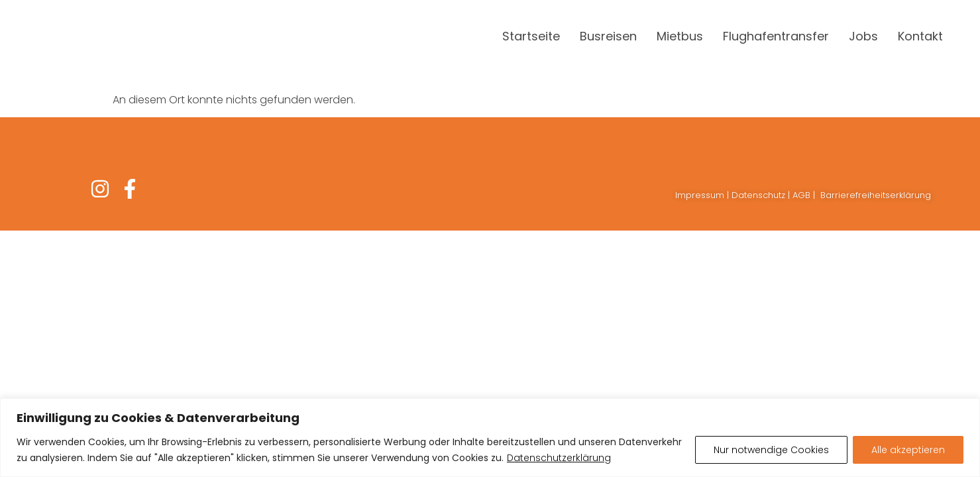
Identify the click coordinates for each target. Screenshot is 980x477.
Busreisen (608, 36)
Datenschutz (758, 195)
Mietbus (680, 36)
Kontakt (920, 36)
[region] (490, 438)
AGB (801, 195)
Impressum (700, 195)
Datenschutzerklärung (559, 458)
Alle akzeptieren (908, 450)
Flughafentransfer (776, 36)
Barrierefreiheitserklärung (876, 195)
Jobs (863, 36)
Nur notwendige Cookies (771, 450)
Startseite (531, 36)
